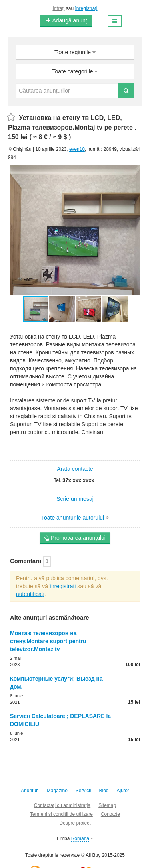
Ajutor (123, 791)
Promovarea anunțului (75, 538)
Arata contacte (75, 469)
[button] (62, 309)
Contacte (110, 814)
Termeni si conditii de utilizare (61, 814)
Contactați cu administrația (62, 805)
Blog (104, 791)
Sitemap (107, 805)
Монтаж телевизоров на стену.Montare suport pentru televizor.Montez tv (48, 641)
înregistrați (86, 8)
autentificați (30, 594)
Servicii (83, 791)
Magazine (57, 791)
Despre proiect (75, 823)
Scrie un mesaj (75, 499)
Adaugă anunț (66, 20)
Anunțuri (30, 791)
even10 (77, 149)
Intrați (58, 8)
